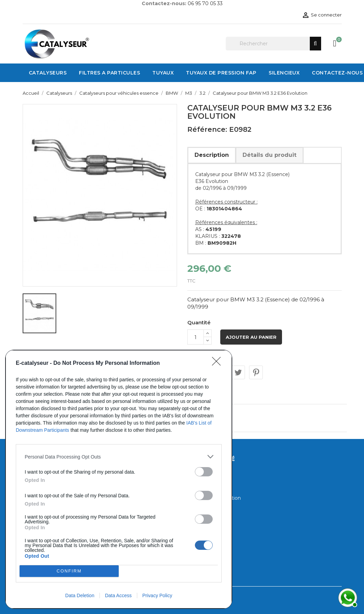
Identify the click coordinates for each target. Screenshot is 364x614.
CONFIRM (69, 571)
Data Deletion (80, 595)
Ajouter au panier (251, 337)
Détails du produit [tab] (269, 155)
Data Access (118, 595)
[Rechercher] (273, 44)
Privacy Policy (157, 595)
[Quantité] (196, 337)
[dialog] (119, 479)
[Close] (219, 363)
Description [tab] (212, 155)
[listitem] (119, 457)
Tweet (238, 372)
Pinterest (256, 372)
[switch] (204, 472)
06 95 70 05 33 (205, 3)
